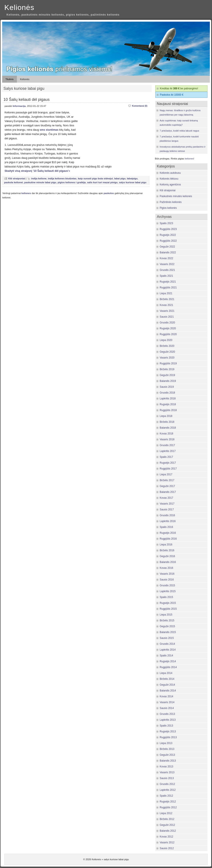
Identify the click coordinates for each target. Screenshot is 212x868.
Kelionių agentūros (170, 185)
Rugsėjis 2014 (168, 661)
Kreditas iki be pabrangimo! (179, 88)
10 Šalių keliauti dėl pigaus (26, 100)
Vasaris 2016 (167, 574)
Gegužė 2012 (167, 825)
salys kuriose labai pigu (133, 182)
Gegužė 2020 (167, 352)
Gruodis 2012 (167, 784)
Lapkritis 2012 (168, 790)
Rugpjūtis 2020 (168, 334)
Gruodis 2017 (167, 445)
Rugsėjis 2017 (168, 463)
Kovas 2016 (166, 568)
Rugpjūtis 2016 (168, 539)
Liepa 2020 (166, 340)
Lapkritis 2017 (168, 451)
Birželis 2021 (167, 299)
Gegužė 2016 (167, 556)
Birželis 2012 (167, 819)
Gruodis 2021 (167, 270)
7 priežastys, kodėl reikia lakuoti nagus (179, 131)
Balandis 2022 (168, 252)
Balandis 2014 (168, 691)
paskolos (109, 193)
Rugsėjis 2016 (168, 533)
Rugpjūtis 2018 (168, 410)
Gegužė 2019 (167, 375)
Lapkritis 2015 (168, 591)
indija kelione (39, 178)
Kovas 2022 (166, 258)
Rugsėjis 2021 (168, 282)
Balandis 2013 (168, 761)
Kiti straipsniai (17, 178)
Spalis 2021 (166, 276)
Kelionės (19, 7)
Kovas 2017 (166, 498)
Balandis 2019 (168, 381)
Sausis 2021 (167, 317)
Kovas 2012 (166, 837)
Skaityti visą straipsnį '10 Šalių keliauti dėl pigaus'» (37, 171)
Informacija (19, 106)
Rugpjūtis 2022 (168, 241)
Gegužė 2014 (167, 685)
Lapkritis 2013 (168, 720)
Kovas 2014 (166, 696)
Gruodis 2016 (167, 515)
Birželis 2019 (167, 369)
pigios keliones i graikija (72, 182)
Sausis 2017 (167, 510)
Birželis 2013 (167, 749)
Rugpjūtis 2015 (168, 609)
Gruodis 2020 (167, 323)
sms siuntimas (49, 130)
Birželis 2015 (167, 620)
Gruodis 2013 (167, 714)
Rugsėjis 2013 (168, 731)
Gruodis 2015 (167, 585)
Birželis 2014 (167, 679)
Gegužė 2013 (167, 755)
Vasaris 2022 (167, 264)
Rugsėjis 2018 (168, 404)
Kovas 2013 (166, 767)
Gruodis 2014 (167, 644)
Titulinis (10, 79)
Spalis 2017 (166, 457)
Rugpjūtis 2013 (168, 737)
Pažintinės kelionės (171, 202)
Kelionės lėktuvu (169, 179)
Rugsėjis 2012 (168, 802)
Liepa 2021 (166, 293)
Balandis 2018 (168, 428)
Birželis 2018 (167, 422)
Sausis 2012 (167, 848)
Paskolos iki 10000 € (172, 95)
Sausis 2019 (167, 387)
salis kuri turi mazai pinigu (102, 182)
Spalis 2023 (166, 223)
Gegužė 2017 (167, 486)
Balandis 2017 (168, 492)
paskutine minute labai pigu (40, 182)
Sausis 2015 (167, 638)
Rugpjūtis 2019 (168, 363)
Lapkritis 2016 (168, 521)
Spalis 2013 (166, 726)
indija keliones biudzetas (62, 178)
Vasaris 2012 (167, 842)
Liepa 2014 (166, 673)
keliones (26, 193)
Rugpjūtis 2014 (168, 667)
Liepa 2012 (166, 813)
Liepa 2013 (166, 743)
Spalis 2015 (166, 597)
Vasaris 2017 (167, 504)
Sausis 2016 (167, 580)
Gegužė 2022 (167, 247)
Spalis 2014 (166, 656)
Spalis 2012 (166, 796)
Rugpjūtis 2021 (168, 288)
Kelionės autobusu (170, 173)
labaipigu (132, 178)
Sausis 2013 (167, 778)
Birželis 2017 (167, 480)
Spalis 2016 (166, 527)
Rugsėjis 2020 (168, 328)
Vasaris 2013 (167, 772)
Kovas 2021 (166, 305)
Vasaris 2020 (167, 358)
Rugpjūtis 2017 (168, 469)
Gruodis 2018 (167, 393)
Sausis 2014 (167, 708)
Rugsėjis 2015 (168, 603)
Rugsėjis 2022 (168, 235)
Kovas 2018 (166, 434)
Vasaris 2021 (167, 311)
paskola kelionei (14, 182)
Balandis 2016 (168, 562)
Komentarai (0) (140, 106)
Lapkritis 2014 (168, 650)
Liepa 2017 (166, 474)
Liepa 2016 (166, 545)
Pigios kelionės (168, 208)
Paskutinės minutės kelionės (176, 196)
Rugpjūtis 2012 (168, 807)
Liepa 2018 (166, 416)
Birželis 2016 (167, 550)
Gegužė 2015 (167, 626)
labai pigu (120, 178)
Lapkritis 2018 (168, 399)
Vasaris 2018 (167, 439)
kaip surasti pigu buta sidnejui (95, 178)
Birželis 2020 (167, 346)
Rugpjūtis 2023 (168, 229)
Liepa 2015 (166, 615)
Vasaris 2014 (167, 702)
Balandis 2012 (168, 831)
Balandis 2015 (168, 632)
